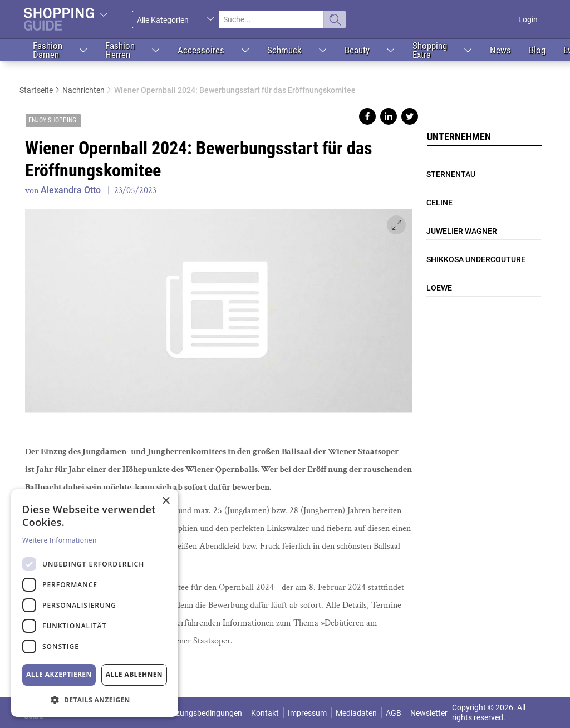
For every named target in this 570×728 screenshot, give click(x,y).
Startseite (36, 90)
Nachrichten (83, 90)
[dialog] (95, 603)
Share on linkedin (389, 116)
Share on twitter (410, 116)
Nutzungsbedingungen (203, 713)
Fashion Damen (48, 50)
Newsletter (429, 713)
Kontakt (265, 713)
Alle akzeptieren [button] (59, 674)
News (500, 50)
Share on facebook (367, 116)
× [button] (166, 501)
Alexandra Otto (71, 190)
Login (528, 19)
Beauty (357, 50)
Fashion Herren (120, 50)
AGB (394, 713)
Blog (537, 50)
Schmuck (284, 50)
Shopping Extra (430, 50)
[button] (95, 699)
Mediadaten (356, 713)
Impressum (307, 713)
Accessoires (201, 50)
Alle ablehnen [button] (134, 674)
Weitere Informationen (60, 540)
